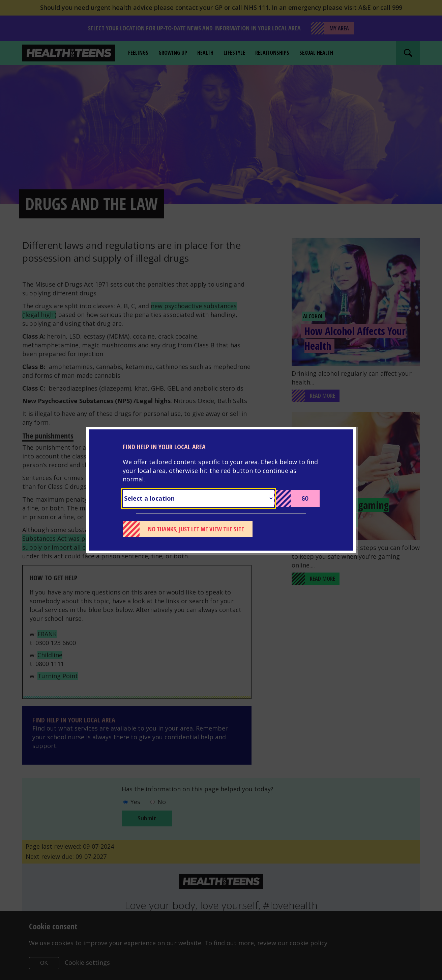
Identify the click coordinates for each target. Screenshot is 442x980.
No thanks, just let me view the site (196, 529)
